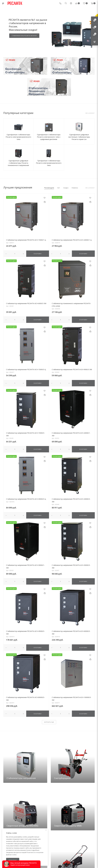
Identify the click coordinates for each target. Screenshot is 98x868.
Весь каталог (90, 113)
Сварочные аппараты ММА (68, 825)
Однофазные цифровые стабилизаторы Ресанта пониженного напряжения (18, 163)
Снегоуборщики (62, 778)
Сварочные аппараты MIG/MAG (22, 825)
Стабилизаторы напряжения (21, 778)
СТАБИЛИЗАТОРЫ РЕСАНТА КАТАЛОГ (24, 36)
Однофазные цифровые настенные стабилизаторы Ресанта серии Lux (79, 137)
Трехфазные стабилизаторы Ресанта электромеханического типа (49, 163)
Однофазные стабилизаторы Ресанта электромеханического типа (18, 137)
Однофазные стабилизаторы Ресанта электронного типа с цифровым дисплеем (49, 137)
